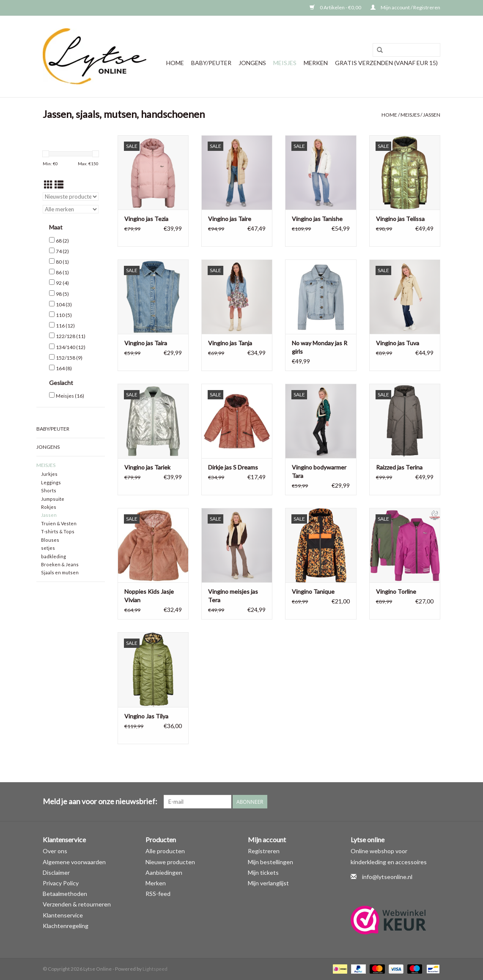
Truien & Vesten (59, 523)
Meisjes (285, 63)
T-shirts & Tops (58, 531)
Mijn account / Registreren (405, 7)
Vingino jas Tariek (147, 467)
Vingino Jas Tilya (146, 716)
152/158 (69, 358)
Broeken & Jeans (60, 564)
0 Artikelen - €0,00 (336, 7)
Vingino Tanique (313, 591)
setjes (48, 548)
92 (62, 283)
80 (62, 262)
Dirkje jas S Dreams (233, 467)
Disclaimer (56, 872)
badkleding (54, 556)
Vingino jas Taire (230, 219)
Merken (316, 63)
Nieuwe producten (170, 862)
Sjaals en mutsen (60, 572)
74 (62, 251)
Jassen (432, 115)
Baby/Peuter (211, 63)
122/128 (71, 336)
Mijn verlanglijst (268, 883)
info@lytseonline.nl (387, 877)
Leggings (51, 482)
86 (62, 272)
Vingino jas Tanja (230, 343)
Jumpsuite (53, 499)
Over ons (55, 851)
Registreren (264, 851)
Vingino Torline (396, 591)
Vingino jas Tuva (398, 343)
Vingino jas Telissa (400, 219)
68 (62, 241)
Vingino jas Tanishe (317, 219)
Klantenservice (63, 915)
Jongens (252, 63)
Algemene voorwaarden (74, 862)
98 (62, 294)
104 (64, 304)
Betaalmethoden (65, 894)
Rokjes (49, 507)
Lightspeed (155, 969)
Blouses (50, 540)
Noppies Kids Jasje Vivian (149, 596)
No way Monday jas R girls (320, 347)
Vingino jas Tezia (146, 219)
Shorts (49, 490)
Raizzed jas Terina (399, 467)
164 (64, 368)
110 (64, 315)
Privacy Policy (61, 883)
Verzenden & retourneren (77, 904)
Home (175, 63)
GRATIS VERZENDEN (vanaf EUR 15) (386, 63)
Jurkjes (49, 474)
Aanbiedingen (164, 872)
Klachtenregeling (66, 926)
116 (65, 326)
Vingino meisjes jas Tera (233, 596)
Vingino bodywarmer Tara (319, 471)
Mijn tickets (263, 872)
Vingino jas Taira (146, 343)
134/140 (71, 347)
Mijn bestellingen (270, 862)
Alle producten (165, 851)
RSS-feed (158, 894)
